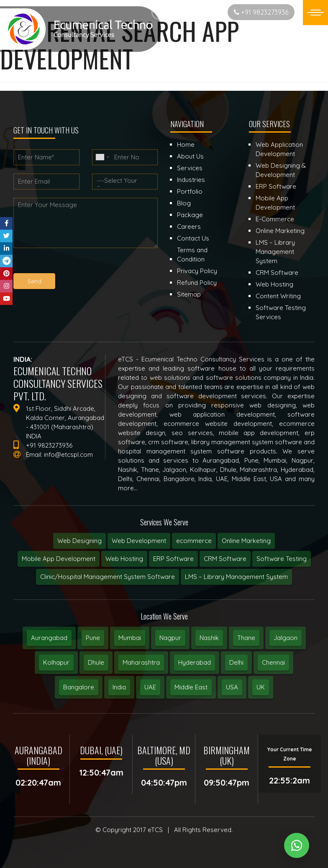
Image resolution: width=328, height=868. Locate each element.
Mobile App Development (59, 559)
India (119, 687)
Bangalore (79, 687)
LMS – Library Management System (236, 577)
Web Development (139, 541)
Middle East (191, 687)
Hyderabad (195, 662)
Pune (93, 638)
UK (261, 687)
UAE (150, 687)
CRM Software (225, 559)
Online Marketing (246, 541)
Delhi (236, 662)
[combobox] (102, 157)
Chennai (273, 662)
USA (232, 687)
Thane (246, 638)
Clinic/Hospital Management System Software (108, 577)
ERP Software (173, 559)
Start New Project (188, 12)
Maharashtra (141, 662)
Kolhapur (56, 662)
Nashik (209, 638)
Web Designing (79, 541)
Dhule (96, 662)
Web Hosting (124, 559)
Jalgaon (286, 638)
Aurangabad (49, 638)
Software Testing (282, 559)
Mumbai (130, 638)
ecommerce (194, 541)
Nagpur (170, 638)
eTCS (155, 830)
